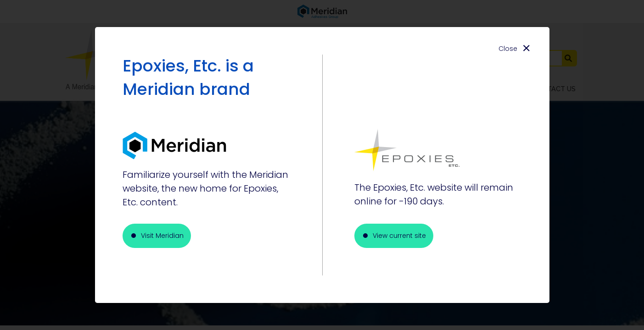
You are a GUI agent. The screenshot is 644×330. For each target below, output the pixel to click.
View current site (399, 236)
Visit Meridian (162, 236)
